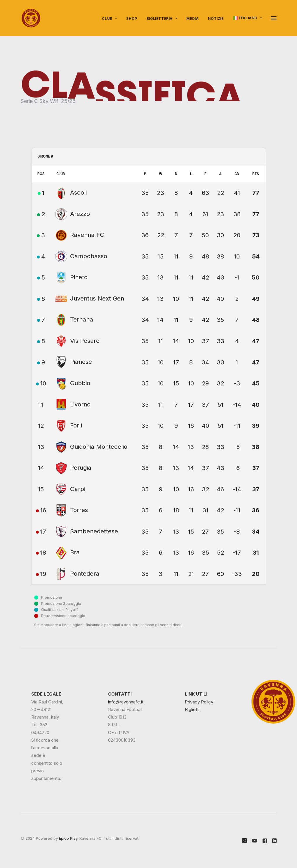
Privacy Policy (199, 702)
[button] (274, 18)
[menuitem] (111, 19)
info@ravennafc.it (126, 702)
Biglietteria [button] (162, 19)
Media (192, 19)
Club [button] (109, 19)
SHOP (132, 19)
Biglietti (192, 709)
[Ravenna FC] (31, 18)
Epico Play (68, 838)
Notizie (216, 19)
